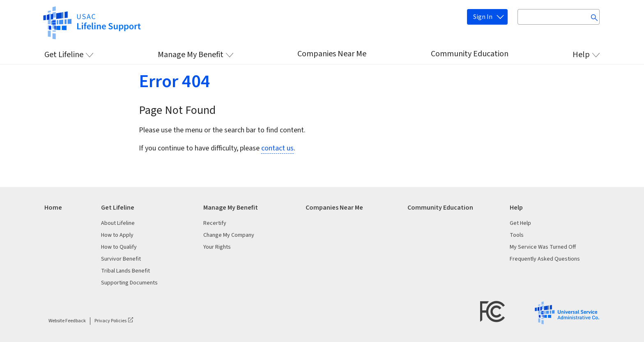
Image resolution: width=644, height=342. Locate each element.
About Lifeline (118, 223)
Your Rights (217, 247)
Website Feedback (67, 321)
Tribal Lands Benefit (125, 271)
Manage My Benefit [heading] (231, 208)
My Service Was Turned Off (543, 247)
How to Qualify (119, 247)
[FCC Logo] (493, 311)
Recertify (215, 223)
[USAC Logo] (567, 313)
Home (53, 208)
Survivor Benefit (121, 259)
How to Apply (117, 235)
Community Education (470, 54)
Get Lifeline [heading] (118, 208)
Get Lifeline (64, 55)
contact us (277, 148)
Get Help (520, 223)
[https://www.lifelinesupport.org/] (91, 22)
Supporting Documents (129, 283)
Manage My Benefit (191, 55)
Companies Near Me (332, 54)
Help (581, 55)
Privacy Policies (110, 321)
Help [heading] (516, 208)
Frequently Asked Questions (545, 259)
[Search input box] (559, 17)
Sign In (483, 17)
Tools (517, 235)
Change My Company (229, 235)
